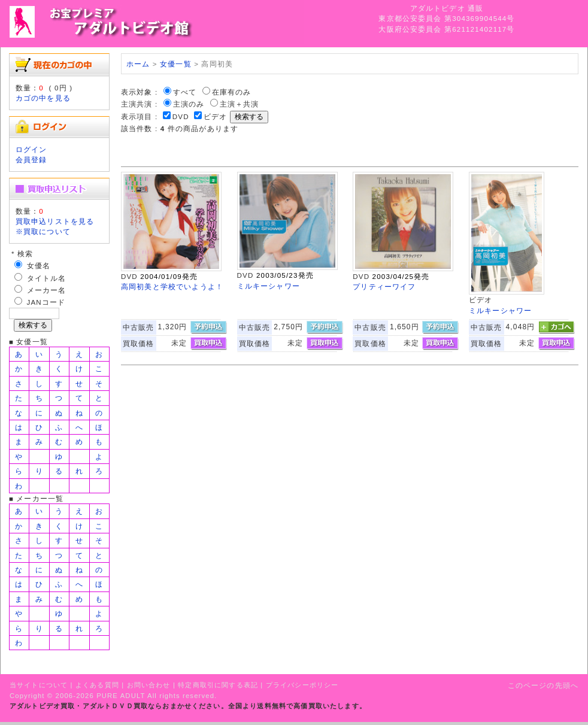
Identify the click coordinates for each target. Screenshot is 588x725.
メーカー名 (47, 290)
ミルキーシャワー (269, 286)
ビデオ (215, 116)
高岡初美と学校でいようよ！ (172, 286)
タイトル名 (47, 278)
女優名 (39, 266)
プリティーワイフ (384, 286)
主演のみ (189, 104)
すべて (185, 92)
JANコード (46, 302)
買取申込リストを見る (55, 221)
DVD (181, 116)
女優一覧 (176, 64)
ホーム (138, 64)
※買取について (43, 231)
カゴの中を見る (43, 98)
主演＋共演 (240, 104)
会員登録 (31, 160)
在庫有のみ (232, 92)
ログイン (31, 149)
